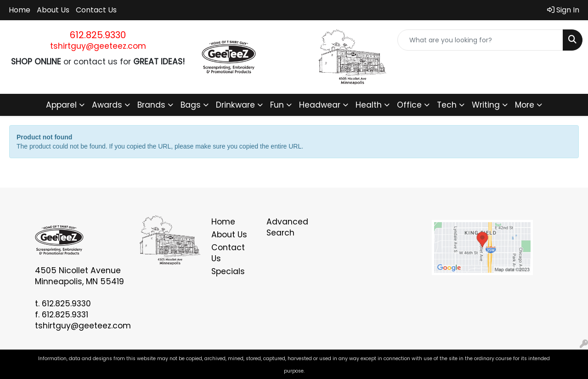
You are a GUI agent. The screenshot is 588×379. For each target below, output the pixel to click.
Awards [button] (107, 105)
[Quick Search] (480, 40)
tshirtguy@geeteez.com (98, 46)
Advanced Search (287, 227)
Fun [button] (277, 105)
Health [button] (369, 105)
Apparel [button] (61, 105)
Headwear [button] (320, 105)
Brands (151, 105)
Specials (228, 271)
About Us (53, 10)
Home (20, 10)
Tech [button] (447, 105)
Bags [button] (191, 105)
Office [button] (409, 105)
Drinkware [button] (235, 105)
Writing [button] (486, 105)
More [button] (525, 105)
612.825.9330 (98, 35)
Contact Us (96, 10)
